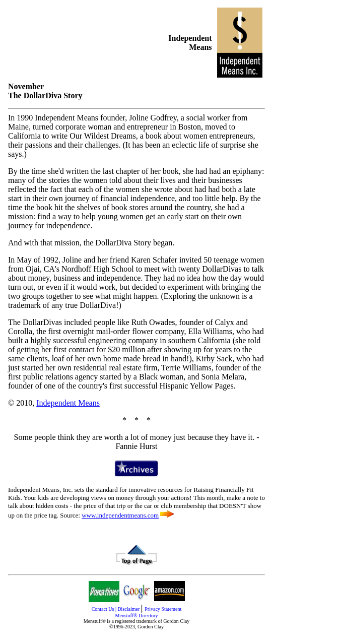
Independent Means (68, 403)
